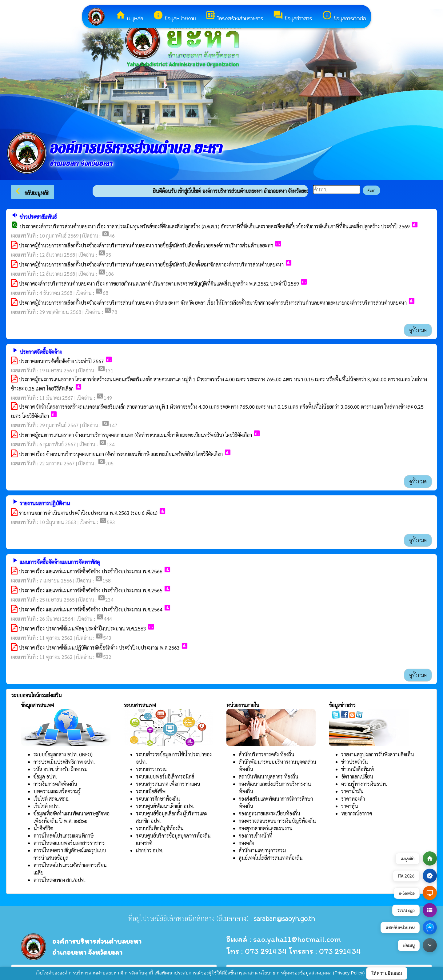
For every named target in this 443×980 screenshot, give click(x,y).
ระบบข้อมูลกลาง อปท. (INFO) (63, 754)
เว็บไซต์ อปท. (47, 806)
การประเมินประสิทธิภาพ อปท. (64, 762)
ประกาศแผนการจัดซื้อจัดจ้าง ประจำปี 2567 (61, 361)
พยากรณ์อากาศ (357, 813)
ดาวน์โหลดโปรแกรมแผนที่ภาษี (64, 836)
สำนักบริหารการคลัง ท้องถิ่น (267, 754)
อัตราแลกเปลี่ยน (357, 776)
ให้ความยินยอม (387, 973)
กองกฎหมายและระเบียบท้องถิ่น (269, 813)
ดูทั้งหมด (418, 330)
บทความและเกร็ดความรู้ (57, 791)
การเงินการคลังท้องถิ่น (55, 784)
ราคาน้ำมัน (352, 791)
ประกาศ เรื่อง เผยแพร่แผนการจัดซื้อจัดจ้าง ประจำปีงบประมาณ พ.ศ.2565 (91, 590)
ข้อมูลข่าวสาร (292, 16)
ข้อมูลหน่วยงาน (174, 16)
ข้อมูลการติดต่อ (344, 16)
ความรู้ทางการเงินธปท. (364, 784)
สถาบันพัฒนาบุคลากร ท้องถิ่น (269, 776)
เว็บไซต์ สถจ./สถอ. (52, 799)
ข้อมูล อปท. (45, 776)
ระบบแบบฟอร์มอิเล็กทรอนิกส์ (165, 776)
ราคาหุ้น (350, 806)
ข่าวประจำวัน (355, 762)
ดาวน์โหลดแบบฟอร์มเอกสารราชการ (69, 843)
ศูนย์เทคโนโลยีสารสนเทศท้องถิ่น (271, 858)
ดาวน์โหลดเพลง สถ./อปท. (60, 880)
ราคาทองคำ (353, 799)
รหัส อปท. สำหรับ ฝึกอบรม (60, 769)
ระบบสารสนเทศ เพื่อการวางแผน (168, 784)
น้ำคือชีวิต (43, 828)
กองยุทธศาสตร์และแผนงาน (266, 828)
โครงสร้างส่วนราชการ (234, 16)
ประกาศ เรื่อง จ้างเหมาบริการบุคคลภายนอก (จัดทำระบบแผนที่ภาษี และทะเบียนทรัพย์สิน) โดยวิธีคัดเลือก (121, 454)
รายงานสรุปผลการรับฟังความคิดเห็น (378, 754)
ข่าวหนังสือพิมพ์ (357, 769)
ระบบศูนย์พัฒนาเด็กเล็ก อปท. (165, 806)
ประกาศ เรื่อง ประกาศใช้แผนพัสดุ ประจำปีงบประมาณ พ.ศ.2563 (82, 628)
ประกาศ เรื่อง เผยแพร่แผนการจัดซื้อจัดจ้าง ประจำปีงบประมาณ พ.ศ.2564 (91, 609)
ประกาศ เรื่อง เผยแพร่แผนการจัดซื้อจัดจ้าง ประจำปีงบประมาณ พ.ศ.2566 (91, 571)
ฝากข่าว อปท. (150, 850)
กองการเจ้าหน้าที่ (255, 836)
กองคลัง (246, 843)
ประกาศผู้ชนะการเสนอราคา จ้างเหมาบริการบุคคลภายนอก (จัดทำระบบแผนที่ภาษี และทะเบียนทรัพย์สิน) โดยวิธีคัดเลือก (135, 435)
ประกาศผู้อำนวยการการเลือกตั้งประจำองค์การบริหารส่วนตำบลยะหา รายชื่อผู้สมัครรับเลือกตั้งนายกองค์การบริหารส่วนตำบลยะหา (146, 245)
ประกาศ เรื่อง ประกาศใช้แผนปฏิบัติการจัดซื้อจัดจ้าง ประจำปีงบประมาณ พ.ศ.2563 (99, 648)
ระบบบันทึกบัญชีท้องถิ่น (160, 828)
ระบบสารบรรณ (151, 769)
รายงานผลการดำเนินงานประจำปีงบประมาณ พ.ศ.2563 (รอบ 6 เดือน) (88, 513)
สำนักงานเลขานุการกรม (262, 850)
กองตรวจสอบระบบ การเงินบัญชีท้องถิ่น (277, 821)
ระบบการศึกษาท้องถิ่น (158, 799)
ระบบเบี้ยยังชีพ (151, 791)
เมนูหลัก (129, 16)
